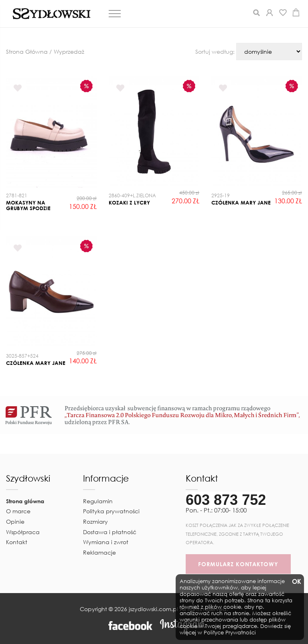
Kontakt (17, 542)
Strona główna (25, 501)
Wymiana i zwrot (106, 542)
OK (296, 582)
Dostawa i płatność (110, 532)
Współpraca (23, 532)
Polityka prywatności (111, 511)
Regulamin (98, 501)
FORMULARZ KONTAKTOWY (238, 564)
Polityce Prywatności (230, 633)
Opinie (15, 521)
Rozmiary (95, 521)
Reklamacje (99, 552)
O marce (18, 511)
